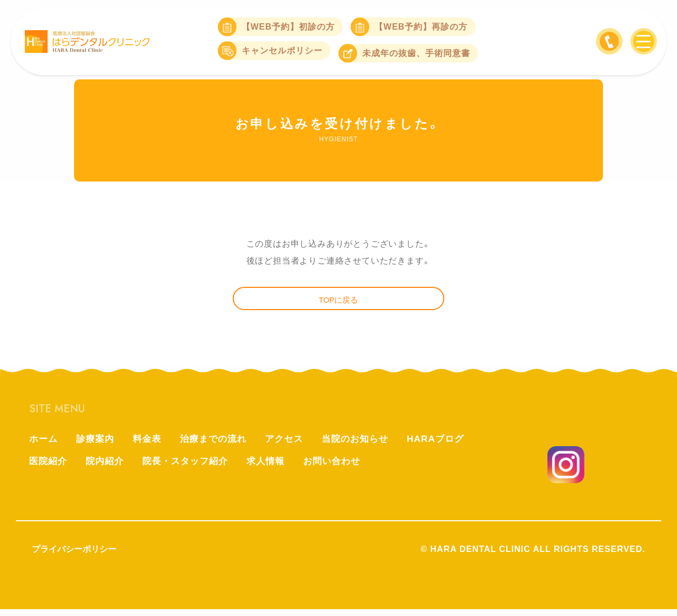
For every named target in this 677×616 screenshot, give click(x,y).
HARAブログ (451, 445)
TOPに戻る (339, 303)
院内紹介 (108, 468)
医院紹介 (49, 468)
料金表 (152, 445)
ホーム (44, 445)
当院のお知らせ (368, 445)
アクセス (294, 445)
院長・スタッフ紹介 (192, 468)
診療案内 (98, 445)
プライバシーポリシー (74, 556)
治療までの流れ (220, 445)
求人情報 (276, 468)
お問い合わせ (344, 468)
